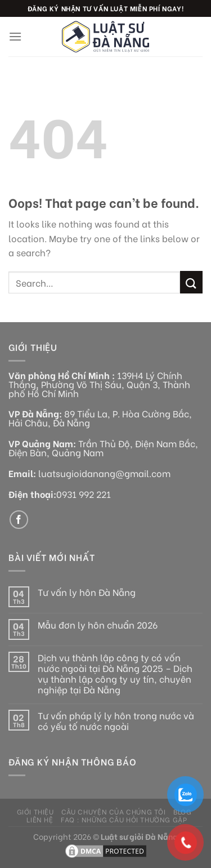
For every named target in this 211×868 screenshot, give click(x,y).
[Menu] (15, 36)
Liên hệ (40, 819)
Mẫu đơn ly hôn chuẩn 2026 (98, 624)
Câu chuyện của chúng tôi (114, 811)
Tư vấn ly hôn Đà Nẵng (87, 592)
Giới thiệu (35, 811)
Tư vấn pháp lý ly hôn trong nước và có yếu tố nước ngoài (116, 720)
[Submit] (191, 282)
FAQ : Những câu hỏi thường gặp (124, 819)
